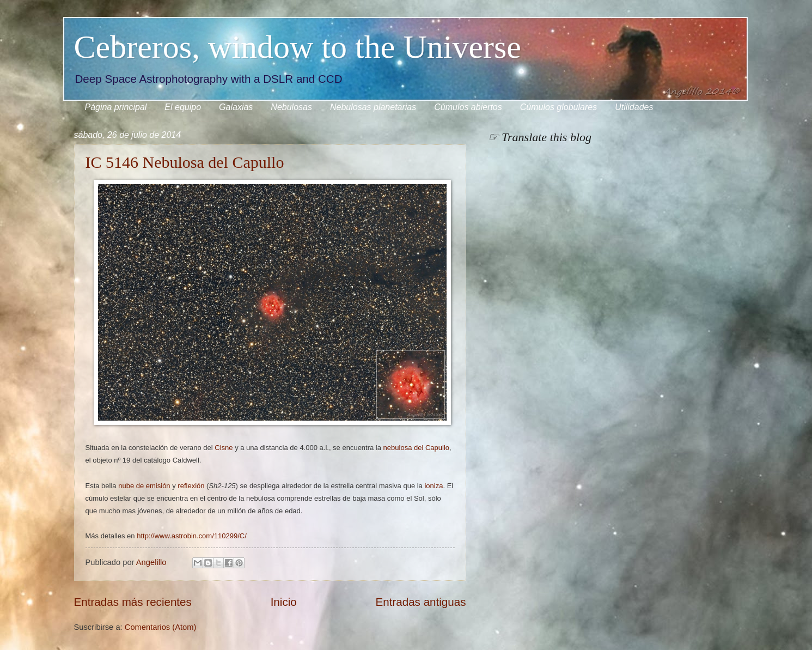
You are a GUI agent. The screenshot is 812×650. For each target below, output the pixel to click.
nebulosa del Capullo (416, 448)
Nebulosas (291, 107)
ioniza (434, 486)
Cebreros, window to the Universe (298, 47)
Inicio (284, 602)
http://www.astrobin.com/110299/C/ (192, 536)
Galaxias (236, 107)
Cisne (224, 448)
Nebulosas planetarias (373, 107)
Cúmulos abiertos (468, 107)
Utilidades (634, 107)
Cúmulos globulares (558, 107)
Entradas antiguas (420, 602)
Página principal (116, 107)
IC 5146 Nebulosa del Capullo (185, 162)
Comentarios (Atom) (161, 627)
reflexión (191, 486)
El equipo (183, 107)
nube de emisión (144, 486)
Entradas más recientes (133, 602)
